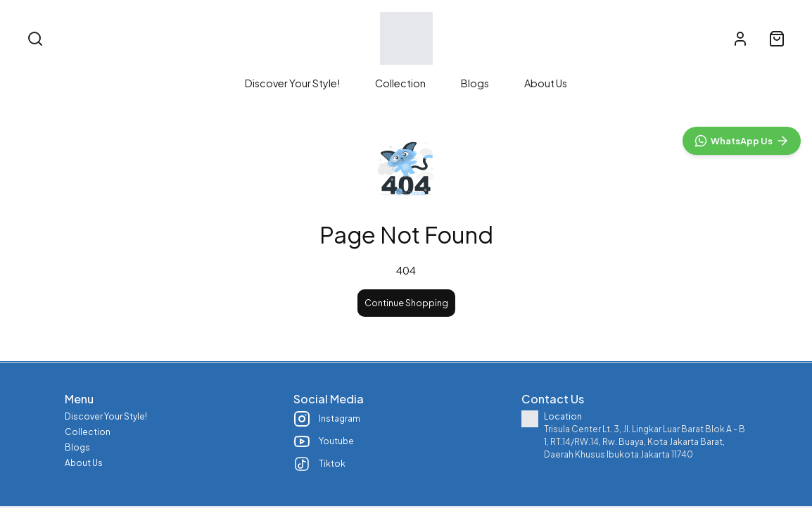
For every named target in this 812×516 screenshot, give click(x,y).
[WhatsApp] (742, 448)
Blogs (475, 83)
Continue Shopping (406, 318)
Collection (400, 83)
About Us (546, 83)
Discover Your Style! (292, 83)
